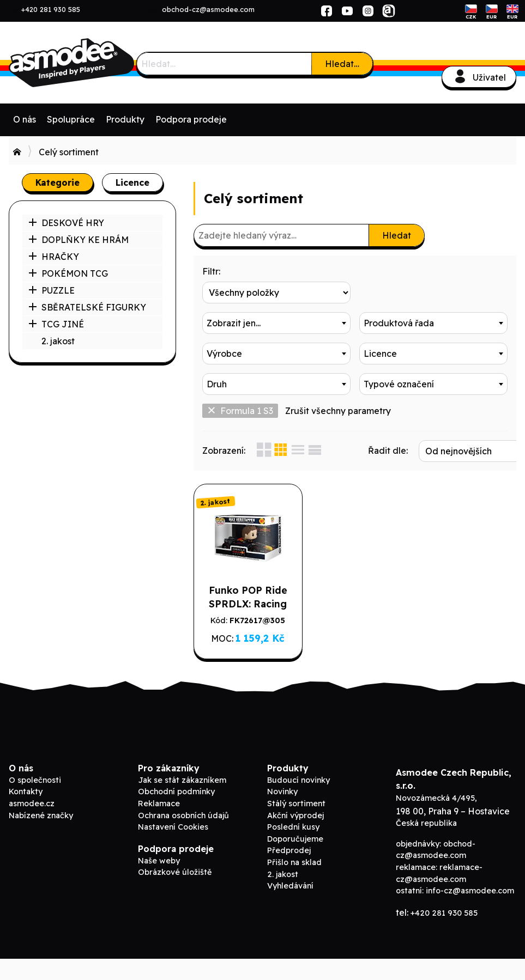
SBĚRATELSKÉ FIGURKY (87, 307)
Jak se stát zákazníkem (182, 801)
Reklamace (159, 825)
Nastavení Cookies (173, 849)
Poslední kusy (293, 849)
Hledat (397, 235)
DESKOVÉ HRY (66, 223)
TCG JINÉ (56, 324)
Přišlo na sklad (294, 884)
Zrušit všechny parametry (338, 411)
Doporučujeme (295, 860)
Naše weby (159, 882)
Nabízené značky (41, 837)
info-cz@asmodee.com (470, 912)
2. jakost (58, 341)
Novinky (282, 813)
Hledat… (342, 64)
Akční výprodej (295, 837)
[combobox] (433, 293)
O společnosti (35, 801)
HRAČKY (54, 257)
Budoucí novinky (298, 801)
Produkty (125, 119)
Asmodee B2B (90, 63)
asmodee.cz (32, 825)
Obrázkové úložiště (175, 894)
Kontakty (26, 813)
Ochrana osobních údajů (183, 837)
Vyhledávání (290, 908)
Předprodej (289, 872)
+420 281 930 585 (51, 9)
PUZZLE (52, 290)
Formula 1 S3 (240, 411)
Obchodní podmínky (176, 813)
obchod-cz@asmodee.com (208, 9)
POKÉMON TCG (68, 273)
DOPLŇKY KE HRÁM (79, 240)
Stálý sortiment (296, 825)
